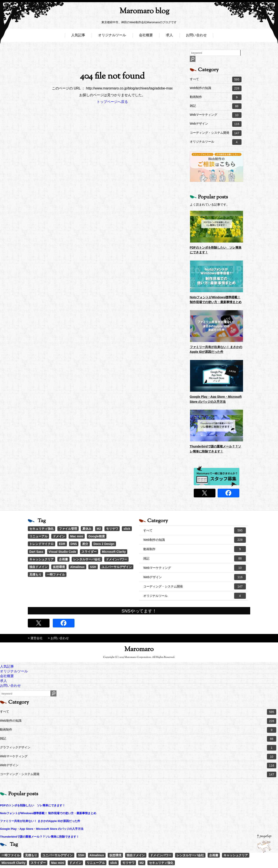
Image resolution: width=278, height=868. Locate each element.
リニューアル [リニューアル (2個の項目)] (38, 536)
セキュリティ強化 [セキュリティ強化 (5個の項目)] (41, 529)
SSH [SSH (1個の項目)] (93, 567)
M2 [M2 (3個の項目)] (99, 529)
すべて (216, 79)
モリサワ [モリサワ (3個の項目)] (112, 529)
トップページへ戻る (112, 102)
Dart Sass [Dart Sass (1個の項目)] (36, 552)
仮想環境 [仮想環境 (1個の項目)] (59, 567)
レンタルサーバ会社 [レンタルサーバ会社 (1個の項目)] (87, 559)
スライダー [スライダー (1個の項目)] (89, 552)
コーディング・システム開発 (216, 133)
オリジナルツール (112, 36)
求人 (169, 36)
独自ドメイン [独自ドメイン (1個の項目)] (38, 567)
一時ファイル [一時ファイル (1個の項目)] (56, 574)
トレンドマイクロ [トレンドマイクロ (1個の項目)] (41, 544)
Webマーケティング (216, 115)
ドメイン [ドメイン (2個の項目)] (59, 536)
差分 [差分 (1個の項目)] (85, 544)
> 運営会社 (35, 638)
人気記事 (78, 36)
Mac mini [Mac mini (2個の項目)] (77, 536)
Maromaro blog (139, 12)
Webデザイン (216, 124)
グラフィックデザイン (138, 748)
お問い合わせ (196, 36)
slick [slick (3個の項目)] (127, 529)
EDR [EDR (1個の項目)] (62, 544)
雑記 (216, 106)
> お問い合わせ (58, 638)
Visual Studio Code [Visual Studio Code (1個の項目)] (62, 552)
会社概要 (146, 36)
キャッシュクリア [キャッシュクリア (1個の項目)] (41, 559)
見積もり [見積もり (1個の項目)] (35, 574)
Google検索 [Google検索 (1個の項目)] (97, 536)
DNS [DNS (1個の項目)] (74, 544)
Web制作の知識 (216, 88)
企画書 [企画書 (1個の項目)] (63, 559)
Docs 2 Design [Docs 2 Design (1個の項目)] (104, 544)
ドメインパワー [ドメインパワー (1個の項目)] (116, 559)
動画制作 (216, 97)
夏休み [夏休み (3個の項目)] (87, 529)
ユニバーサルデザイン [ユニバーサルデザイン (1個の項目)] (117, 567)
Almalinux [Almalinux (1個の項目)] (77, 567)
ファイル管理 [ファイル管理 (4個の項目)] (68, 529)
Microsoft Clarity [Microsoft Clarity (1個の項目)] (114, 552)
